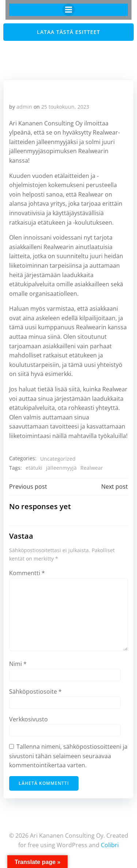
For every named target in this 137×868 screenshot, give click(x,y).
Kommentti (27, 573)
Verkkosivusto (28, 719)
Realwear (92, 468)
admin (24, 107)
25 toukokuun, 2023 (65, 107)
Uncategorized (58, 459)
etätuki (34, 468)
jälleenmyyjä (61, 468)
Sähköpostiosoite (35, 691)
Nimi (18, 664)
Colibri (110, 845)
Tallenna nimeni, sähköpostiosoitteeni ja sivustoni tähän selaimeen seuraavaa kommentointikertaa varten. (68, 756)
